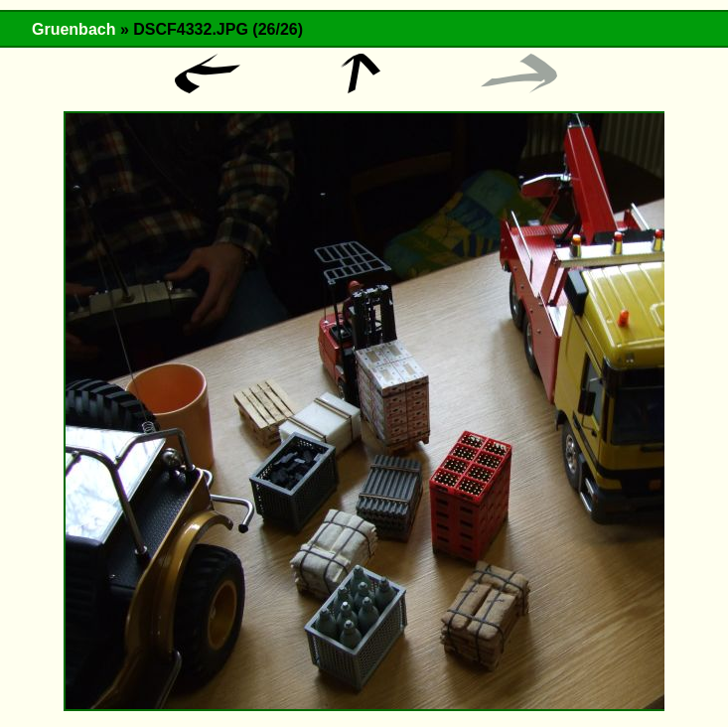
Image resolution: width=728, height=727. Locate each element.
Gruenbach (73, 29)
